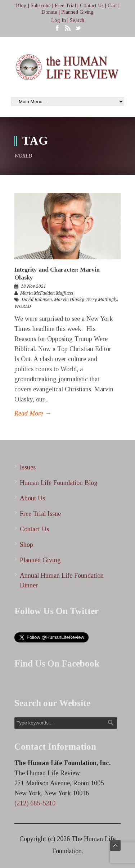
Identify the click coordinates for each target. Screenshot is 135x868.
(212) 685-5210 (35, 803)
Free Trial (65, 6)
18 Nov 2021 (33, 286)
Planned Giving (77, 12)
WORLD (23, 306)
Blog (21, 6)
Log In (58, 20)
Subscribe (41, 6)
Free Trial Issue (40, 514)
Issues (28, 467)
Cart (112, 6)
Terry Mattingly (101, 300)
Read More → (33, 413)
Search (77, 20)
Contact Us (92, 6)
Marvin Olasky (69, 300)
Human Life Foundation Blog (59, 483)
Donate (49, 12)
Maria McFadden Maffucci (47, 293)
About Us (32, 498)
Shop (26, 545)
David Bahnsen (37, 300)
